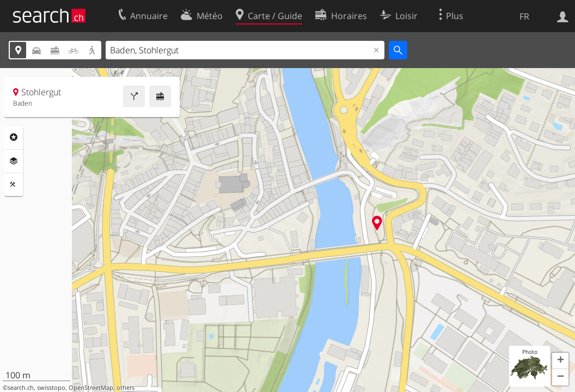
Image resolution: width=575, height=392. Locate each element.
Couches (14, 161)
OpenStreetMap (91, 388)
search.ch (21, 388)
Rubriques (14, 137)
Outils (14, 185)
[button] (560, 361)
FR (524, 16)
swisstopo (51, 388)
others (126, 388)
